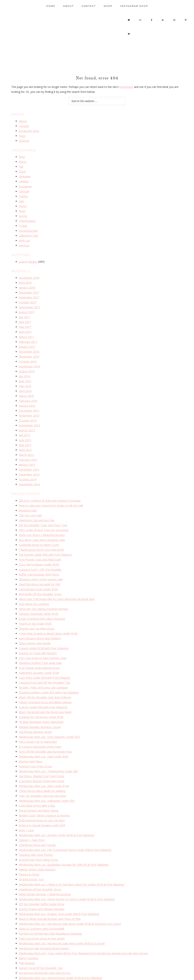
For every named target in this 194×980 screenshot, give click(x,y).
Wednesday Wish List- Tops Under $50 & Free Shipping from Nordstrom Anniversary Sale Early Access (82, 928)
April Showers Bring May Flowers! (39, 623)
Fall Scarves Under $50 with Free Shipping (44, 542)
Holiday (23, 180)
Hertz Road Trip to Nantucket (37, 723)
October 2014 (27, 469)
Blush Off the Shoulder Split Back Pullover (44, 680)
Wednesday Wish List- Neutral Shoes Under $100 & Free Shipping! (59, 951)
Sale (22, 199)
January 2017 (27, 340)
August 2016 (27, 364)
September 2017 (29, 302)
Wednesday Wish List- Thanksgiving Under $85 (47, 751)
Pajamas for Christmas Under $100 (41, 699)
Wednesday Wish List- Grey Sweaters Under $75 (48, 718)
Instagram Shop (29, 130)
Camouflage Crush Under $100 (38, 575)
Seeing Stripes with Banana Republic (41, 885)
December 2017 (29, 288)
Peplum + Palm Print (32, 818)
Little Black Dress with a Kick (37, 785)
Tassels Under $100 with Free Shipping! (43, 632)
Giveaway (25, 175)
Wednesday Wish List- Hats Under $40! (43, 737)
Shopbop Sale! (28, 499)
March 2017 (26, 331)
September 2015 (29, 416)
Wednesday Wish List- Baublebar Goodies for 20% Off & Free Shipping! (62, 842)
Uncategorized (28, 227)
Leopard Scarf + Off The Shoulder (40, 556)
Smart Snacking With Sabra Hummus (41, 604)
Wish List (24, 237)
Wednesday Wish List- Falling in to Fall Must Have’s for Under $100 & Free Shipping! (70, 861)
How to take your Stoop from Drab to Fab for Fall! (50, 494)
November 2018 (29, 274)
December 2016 (29, 345)
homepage (126, 87)
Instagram (25, 184)
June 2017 (25, 316)
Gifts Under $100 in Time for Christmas (43, 518)
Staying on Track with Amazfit (37, 637)
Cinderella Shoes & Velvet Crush (38, 533)
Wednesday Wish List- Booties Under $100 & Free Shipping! (55, 813)
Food (22, 170)
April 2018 (25, 278)
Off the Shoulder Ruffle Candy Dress (41, 880)
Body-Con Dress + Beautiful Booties (41, 523)
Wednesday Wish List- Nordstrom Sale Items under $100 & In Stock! (61, 918)
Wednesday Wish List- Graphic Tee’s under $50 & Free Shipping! (58, 890)
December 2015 (29, 402)
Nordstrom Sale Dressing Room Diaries (43, 923)
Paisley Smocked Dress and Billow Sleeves (45, 685)
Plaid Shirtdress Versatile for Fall (39, 571)
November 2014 (29, 464)
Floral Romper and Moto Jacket (38, 790)
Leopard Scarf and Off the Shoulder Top (43, 666)
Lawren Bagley (28, 258)
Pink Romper (27, 937)
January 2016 (27, 397)
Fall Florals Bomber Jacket (35, 713)
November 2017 (29, 293)
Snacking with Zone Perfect (36, 832)
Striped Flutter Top (30, 856)
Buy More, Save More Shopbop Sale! (41, 528)
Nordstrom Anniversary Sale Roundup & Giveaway (50, 908)
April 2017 (25, 326)
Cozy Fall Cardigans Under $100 (38, 551)
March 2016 (26, 388)
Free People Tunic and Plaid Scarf (40, 547)
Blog (22, 156)
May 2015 (25, 436)
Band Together (28, 932)
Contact (24, 126)
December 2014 (29, 459)
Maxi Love (25, 961)
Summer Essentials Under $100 (38, 599)
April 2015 (25, 440)
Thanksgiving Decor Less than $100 (41, 537)
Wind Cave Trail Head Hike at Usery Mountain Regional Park (56, 585)
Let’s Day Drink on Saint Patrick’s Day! (42, 642)
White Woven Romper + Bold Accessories (45, 870)
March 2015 (26, 445)
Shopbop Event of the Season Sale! (40, 566)
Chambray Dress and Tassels (37, 823)
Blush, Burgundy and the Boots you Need (45, 694)
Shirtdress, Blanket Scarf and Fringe (41, 756)
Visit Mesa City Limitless (34, 590)
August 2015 (27, 421)
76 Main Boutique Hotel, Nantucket (41, 704)
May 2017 (25, 321)
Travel (23, 223)
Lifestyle (24, 189)
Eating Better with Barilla (34, 628)
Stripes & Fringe (29, 851)
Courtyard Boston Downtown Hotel (41, 761)
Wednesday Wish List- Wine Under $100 (43, 766)
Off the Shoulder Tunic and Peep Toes (42, 513)
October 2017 (27, 297)
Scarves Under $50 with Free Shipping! (42, 690)
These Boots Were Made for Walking (42, 770)
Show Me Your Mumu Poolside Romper (43, 594)
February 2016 (28, 393)
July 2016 (24, 369)
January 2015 (27, 454)
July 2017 (24, 312)
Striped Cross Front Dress (35, 747)
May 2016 (25, 378)
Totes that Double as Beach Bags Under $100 (47, 618)
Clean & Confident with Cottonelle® (41, 904)
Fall (21, 165)
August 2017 (27, 307)
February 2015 (28, 450)
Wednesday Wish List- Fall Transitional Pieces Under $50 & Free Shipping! (64, 828)
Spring (23, 213)
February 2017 (28, 336)
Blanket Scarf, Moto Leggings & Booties (44, 794)
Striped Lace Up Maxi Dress (36, 613)
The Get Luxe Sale (30, 504)
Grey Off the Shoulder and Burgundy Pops (45, 732)
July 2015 (24, 426)
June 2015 (25, 431)
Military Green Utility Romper (37, 847)
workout (24, 242)
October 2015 (27, 412)
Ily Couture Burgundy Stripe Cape (39, 728)
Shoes (23, 203)
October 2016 (27, 354)
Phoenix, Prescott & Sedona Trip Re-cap (44, 956)
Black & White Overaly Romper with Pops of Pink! (49, 894)
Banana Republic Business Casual (40, 708)
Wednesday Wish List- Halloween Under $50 (46, 780)
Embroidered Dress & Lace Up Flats (41, 799)
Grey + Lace (26, 808)
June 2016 (25, 374)
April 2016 (25, 383)
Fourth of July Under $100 (35, 609)
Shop (22, 135)
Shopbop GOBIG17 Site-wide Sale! (40, 647)
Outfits (23, 194)
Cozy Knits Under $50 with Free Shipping (44, 661)
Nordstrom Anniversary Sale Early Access (44, 947)
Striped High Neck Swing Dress (38, 837)
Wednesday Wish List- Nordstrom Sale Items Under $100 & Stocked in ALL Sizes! (69, 899)
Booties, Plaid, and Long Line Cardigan (43, 671)
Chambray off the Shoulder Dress (39, 866)
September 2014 (29, 474)
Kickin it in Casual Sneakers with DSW (42, 804)
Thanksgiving (27, 218)
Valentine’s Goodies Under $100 (38, 656)
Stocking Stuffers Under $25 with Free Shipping (48, 675)
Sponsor (24, 140)
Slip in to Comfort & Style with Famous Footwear (49, 490)
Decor (23, 161)
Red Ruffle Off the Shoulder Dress (40, 580)
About (23, 121)
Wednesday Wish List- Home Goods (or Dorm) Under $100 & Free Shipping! (65, 875)
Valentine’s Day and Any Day (36, 509)
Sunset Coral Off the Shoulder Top (40, 942)
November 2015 (29, 407)
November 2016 (29, 350)
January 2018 (27, 283)
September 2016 (29, 359)
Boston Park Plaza (30, 742)
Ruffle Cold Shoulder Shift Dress (39, 561)
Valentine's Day (28, 232)
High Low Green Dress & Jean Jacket (41, 913)
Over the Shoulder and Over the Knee (42, 775)
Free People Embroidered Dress (39, 651)
